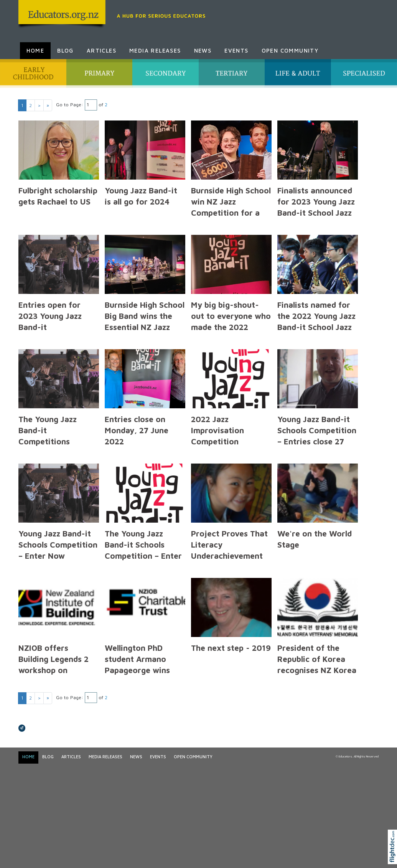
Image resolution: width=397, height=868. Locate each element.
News (203, 50)
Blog (65, 50)
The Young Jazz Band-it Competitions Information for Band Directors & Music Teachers (51, 447)
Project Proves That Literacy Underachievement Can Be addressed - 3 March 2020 (231, 556)
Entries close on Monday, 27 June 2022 (137, 430)
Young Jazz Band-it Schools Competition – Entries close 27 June (317, 436)
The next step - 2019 (231, 648)
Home (35, 50)
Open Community (290, 50)
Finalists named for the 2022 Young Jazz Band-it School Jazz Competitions (316, 321)
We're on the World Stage (315, 539)
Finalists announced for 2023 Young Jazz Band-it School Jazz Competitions (316, 207)
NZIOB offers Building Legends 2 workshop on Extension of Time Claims (54, 670)
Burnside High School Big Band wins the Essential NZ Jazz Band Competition (145, 321)
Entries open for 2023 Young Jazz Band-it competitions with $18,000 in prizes (53, 327)
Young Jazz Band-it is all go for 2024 (141, 196)
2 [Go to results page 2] (30, 105)
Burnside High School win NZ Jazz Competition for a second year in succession (231, 213)
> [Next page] (39, 105)
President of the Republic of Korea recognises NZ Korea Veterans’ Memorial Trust (317, 670)
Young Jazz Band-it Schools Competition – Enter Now (58, 545)
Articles (101, 50)
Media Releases (155, 50)
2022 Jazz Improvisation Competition (217, 430)
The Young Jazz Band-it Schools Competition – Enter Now (143, 550)
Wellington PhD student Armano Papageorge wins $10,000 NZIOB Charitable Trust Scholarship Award (140, 676)
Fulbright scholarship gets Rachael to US (58, 196)
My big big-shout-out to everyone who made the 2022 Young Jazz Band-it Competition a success (231, 333)
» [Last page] (48, 105)
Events (236, 50)
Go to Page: (70, 105)
